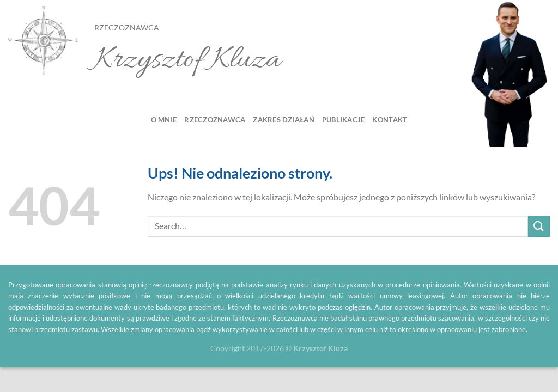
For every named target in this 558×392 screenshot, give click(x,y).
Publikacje (344, 120)
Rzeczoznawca (215, 120)
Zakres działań (284, 120)
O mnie (164, 120)
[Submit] (539, 226)
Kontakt (390, 120)
